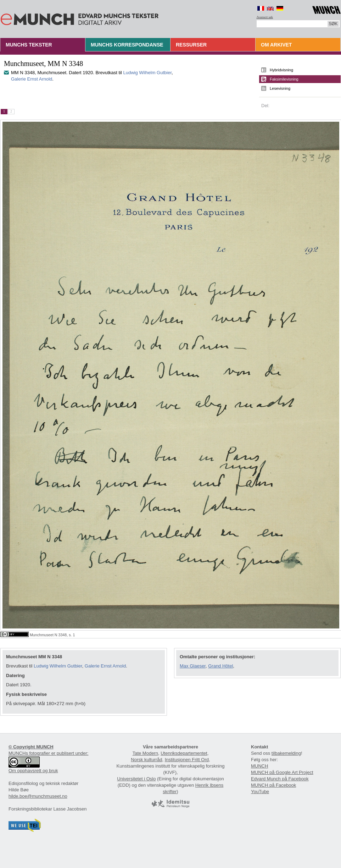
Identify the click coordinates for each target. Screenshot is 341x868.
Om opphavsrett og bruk (33, 771)
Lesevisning (280, 88)
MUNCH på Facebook (273, 785)
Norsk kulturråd (146, 760)
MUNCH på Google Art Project (282, 772)
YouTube (260, 792)
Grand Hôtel (220, 666)
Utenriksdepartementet (184, 753)
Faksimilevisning (284, 79)
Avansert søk (265, 17)
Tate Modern (145, 753)
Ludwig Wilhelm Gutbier (147, 73)
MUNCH (259, 766)
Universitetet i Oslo (136, 779)
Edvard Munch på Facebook (280, 779)
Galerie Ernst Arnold (32, 79)
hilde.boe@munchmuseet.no (38, 796)
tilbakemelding (286, 753)
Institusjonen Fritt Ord (187, 760)
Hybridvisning (281, 70)
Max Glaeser (193, 666)
